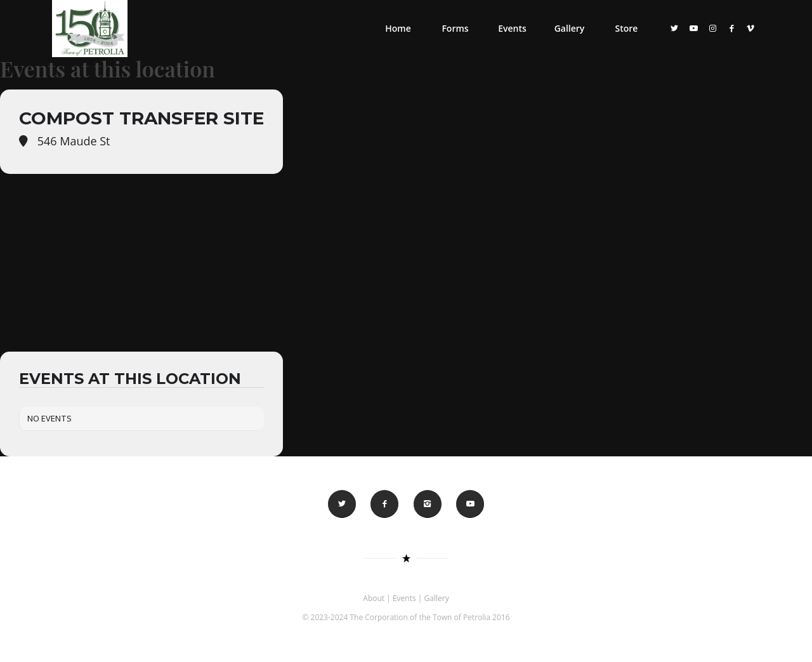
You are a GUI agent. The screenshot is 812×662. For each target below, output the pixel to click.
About (374, 598)
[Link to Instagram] (712, 28)
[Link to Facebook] (731, 28)
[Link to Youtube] (693, 28)
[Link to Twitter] (674, 28)
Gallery (437, 598)
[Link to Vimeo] (750, 28)
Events (404, 598)
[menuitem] (398, 29)
